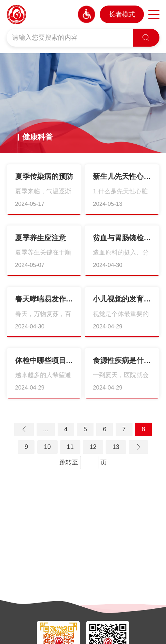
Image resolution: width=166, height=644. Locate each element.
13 (116, 447)
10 (47, 447)
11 (70, 447)
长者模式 (122, 14)
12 (93, 447)
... (46, 429)
